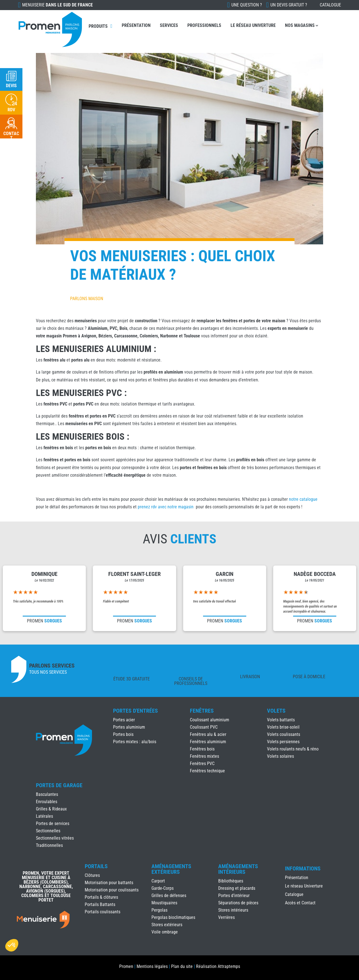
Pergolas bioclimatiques (173, 917)
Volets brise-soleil (283, 727)
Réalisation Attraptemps (218, 966)
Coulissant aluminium (210, 720)
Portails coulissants (103, 912)
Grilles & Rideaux (51, 809)
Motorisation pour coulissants (112, 890)
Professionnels (204, 25)
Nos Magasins (300, 25)
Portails (96, 866)
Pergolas (159, 910)
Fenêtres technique (207, 771)
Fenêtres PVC (202, 764)
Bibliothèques (231, 881)
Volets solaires (280, 756)
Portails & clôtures (101, 897)
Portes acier (124, 720)
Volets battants (281, 720)
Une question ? (247, 5)
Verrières (226, 917)
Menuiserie (57, 5)
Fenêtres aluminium (208, 742)
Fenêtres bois (202, 749)
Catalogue (330, 5)
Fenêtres (202, 711)
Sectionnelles (48, 831)
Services (169, 25)
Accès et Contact (300, 903)
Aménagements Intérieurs (238, 869)
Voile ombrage (165, 932)
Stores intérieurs (233, 910)
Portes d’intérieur (234, 896)
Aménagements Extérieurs (171, 869)
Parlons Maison (87, 299)
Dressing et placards (237, 888)
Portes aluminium (129, 727)
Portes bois (123, 734)
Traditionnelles (49, 845)
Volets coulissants (284, 734)
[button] (12, 945)
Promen (126, 966)
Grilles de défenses (169, 896)
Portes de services (53, 823)
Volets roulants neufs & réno (293, 749)
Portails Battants (100, 904)
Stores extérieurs (167, 925)
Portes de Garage (59, 785)
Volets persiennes (283, 742)
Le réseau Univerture (253, 25)
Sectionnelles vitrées (55, 838)
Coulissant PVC (204, 727)
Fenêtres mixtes (204, 756)
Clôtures (92, 875)
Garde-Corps (163, 888)
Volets (276, 711)
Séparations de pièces (238, 903)
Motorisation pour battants (109, 883)
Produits (98, 26)
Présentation (136, 25)
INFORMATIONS (303, 869)
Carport (158, 881)
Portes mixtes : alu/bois (135, 742)
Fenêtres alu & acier (208, 734)
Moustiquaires (164, 903)
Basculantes (47, 794)
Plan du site (182, 966)
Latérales (44, 816)
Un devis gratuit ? (289, 5)
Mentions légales (152, 966)
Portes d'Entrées (135, 711)
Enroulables (47, 802)
